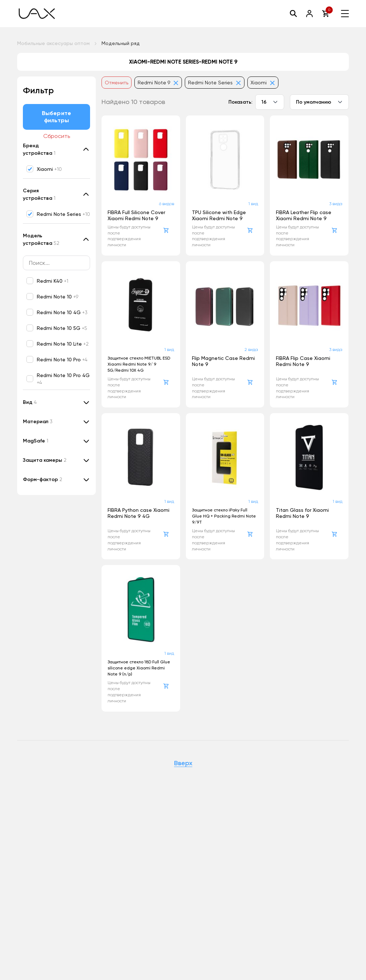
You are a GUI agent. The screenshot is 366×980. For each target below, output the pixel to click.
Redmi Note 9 (158, 83)
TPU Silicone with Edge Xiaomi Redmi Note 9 (219, 215)
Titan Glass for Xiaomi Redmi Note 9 (302, 513)
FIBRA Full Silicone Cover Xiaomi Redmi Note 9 (136, 215)
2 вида (251, 350)
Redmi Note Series (215, 83)
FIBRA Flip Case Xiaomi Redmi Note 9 (303, 361)
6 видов (167, 204)
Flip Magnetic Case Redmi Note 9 (223, 361)
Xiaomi (263, 83)
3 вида (336, 204)
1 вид (253, 204)
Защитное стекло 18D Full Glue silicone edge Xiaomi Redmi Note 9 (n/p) (139, 668)
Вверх (183, 763)
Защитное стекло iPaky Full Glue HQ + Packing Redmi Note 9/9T (224, 516)
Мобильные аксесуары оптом (53, 43)
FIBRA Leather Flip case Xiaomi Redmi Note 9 (304, 215)
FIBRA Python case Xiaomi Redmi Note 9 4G (139, 513)
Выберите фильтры (56, 117)
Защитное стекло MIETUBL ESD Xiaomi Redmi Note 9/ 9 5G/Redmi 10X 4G (139, 364)
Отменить (117, 83)
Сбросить (57, 136)
